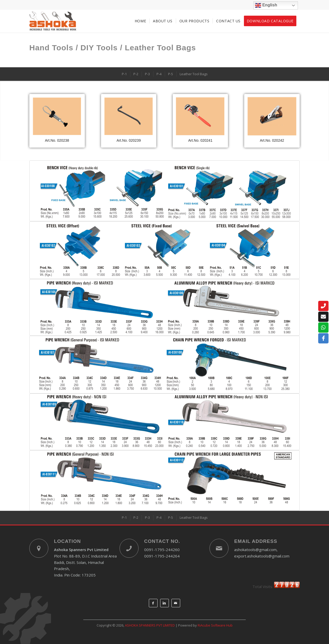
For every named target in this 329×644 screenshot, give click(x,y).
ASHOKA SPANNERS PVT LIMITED (150, 625)
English (266, 5)
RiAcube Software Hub (215, 625)
